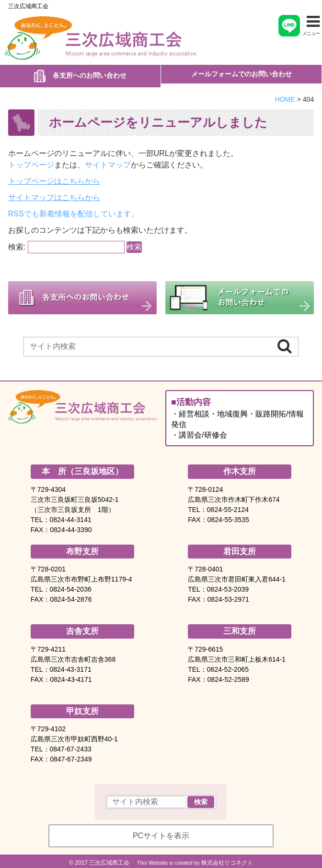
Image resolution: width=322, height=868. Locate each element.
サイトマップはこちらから (54, 194)
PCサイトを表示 (161, 832)
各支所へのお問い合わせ (90, 73)
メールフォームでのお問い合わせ (241, 74)
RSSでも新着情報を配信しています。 (74, 210)
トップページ (31, 161)
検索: (17, 243)
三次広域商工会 (28, 6)
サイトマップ (108, 161)
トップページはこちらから (54, 177)
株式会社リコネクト (227, 859)
